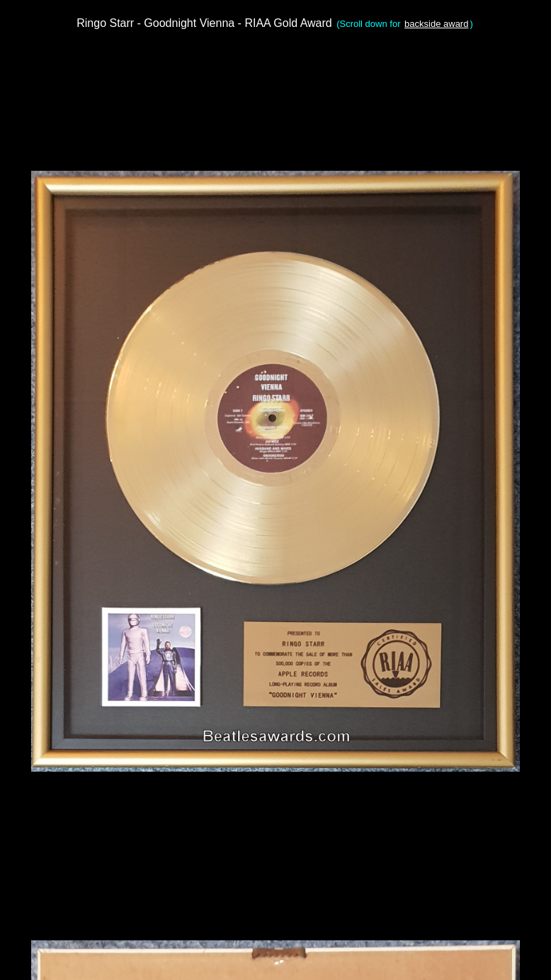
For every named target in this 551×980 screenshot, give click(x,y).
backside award (436, 24)
